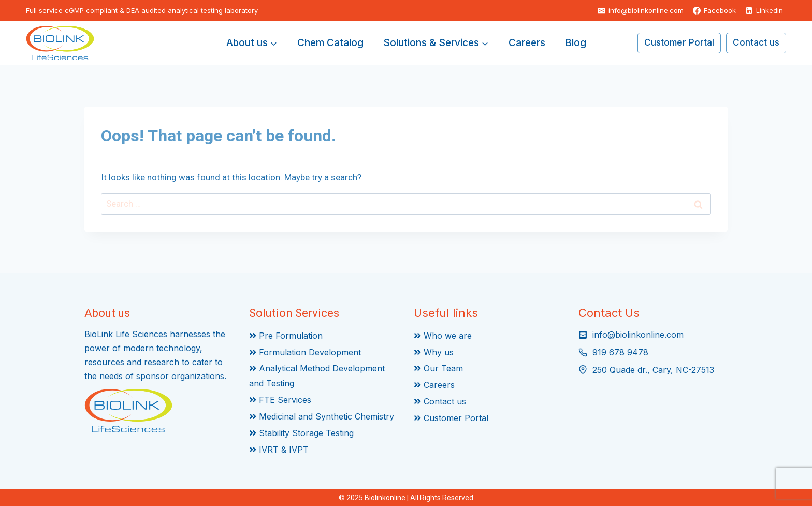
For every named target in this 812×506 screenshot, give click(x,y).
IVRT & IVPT (279, 450)
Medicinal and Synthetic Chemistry (322, 416)
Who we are (443, 336)
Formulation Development (305, 352)
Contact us (756, 42)
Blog (576, 43)
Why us (434, 352)
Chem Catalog (330, 43)
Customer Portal (679, 42)
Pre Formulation (286, 336)
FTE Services (280, 400)
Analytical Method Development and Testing (317, 376)
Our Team (438, 368)
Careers (527, 43)
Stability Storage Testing (301, 433)
